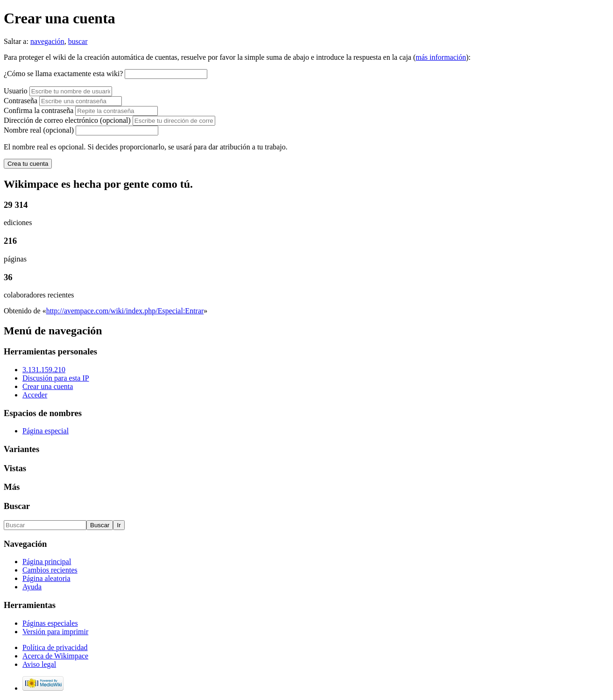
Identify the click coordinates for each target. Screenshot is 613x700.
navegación (47, 41)
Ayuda (32, 587)
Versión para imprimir (55, 632)
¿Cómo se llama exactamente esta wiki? (63, 74)
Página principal (47, 562)
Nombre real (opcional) (39, 130)
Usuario (17, 91)
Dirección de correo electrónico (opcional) (68, 120)
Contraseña (21, 101)
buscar (78, 41)
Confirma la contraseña (39, 110)
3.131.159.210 (44, 370)
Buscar (17, 506)
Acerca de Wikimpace (55, 656)
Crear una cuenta (48, 386)
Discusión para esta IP (56, 378)
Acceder (35, 395)
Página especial (46, 431)
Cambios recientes (50, 570)
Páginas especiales (50, 623)
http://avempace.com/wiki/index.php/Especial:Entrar (125, 311)
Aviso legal (39, 664)
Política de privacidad (55, 647)
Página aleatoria (46, 578)
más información (441, 57)
